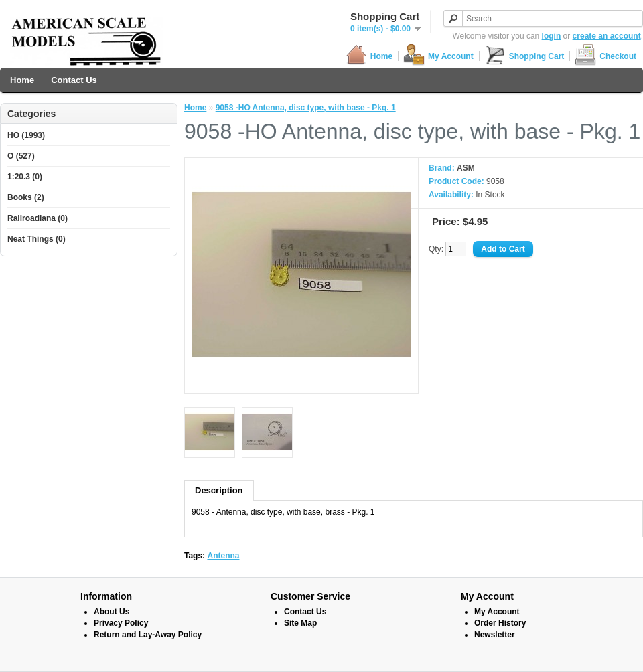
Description (219, 490)
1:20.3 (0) (25, 177)
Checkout (605, 56)
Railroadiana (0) (38, 218)
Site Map (300, 623)
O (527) (21, 156)
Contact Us (74, 80)
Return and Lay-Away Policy (148, 635)
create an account (607, 36)
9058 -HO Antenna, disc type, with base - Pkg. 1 (306, 108)
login (552, 36)
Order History (500, 623)
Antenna (223, 556)
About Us (112, 612)
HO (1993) (26, 135)
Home (369, 56)
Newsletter (495, 635)
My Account (438, 56)
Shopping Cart (524, 56)
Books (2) (26, 197)
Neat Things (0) (37, 239)
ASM (466, 168)
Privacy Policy (121, 623)
